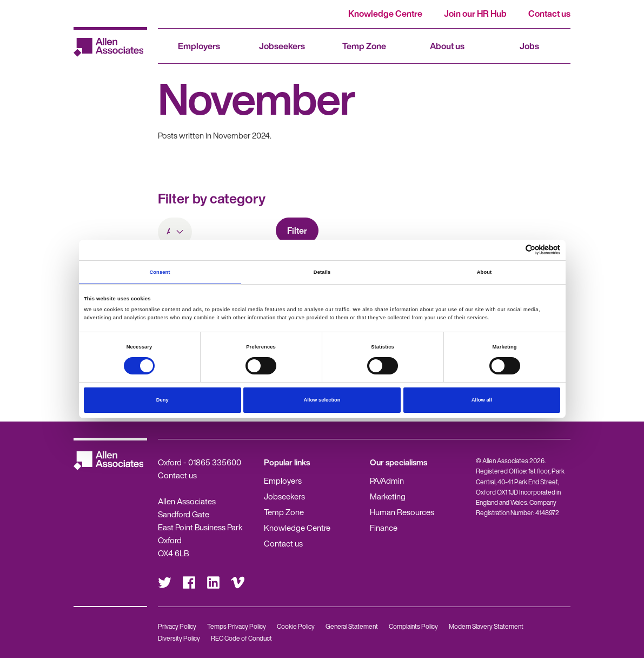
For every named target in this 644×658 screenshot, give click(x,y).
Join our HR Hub (475, 14)
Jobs (529, 46)
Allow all (482, 400)
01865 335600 (215, 462)
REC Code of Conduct (241, 638)
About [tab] (484, 272)
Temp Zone (364, 46)
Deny (162, 400)
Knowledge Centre (385, 14)
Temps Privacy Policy (237, 626)
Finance (384, 528)
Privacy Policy (177, 626)
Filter (297, 231)
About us (447, 46)
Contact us (549, 14)
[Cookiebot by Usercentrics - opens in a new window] (513, 250)
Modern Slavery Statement (486, 626)
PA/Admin (387, 481)
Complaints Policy (413, 626)
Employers (199, 46)
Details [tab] (322, 272)
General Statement (352, 626)
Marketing (388, 496)
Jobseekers (282, 46)
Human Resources (402, 512)
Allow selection (322, 400)
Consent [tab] (160, 272)
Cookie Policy (296, 626)
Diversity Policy (179, 638)
